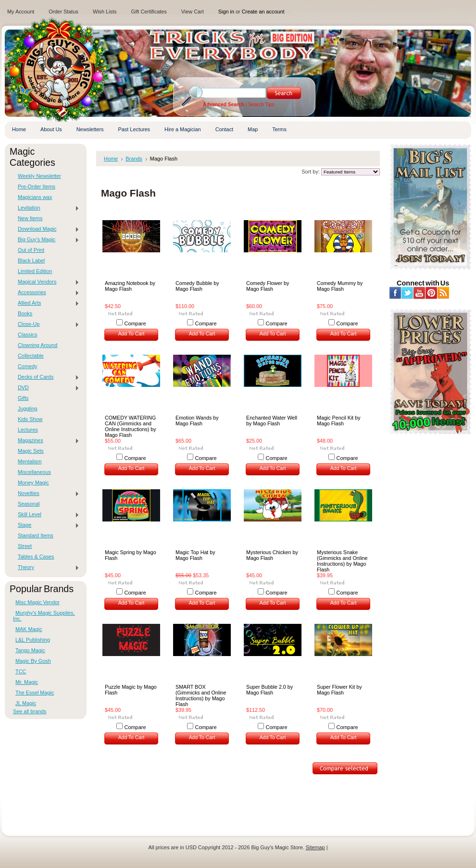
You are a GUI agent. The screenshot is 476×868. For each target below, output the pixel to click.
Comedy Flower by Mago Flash (268, 286)
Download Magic (46, 229)
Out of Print (31, 250)
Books (25, 313)
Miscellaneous (34, 472)
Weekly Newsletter (39, 176)
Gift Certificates (149, 12)
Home (111, 159)
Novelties (46, 494)
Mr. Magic (27, 682)
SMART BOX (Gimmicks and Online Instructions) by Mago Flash (201, 695)
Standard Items (36, 535)
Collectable (31, 356)
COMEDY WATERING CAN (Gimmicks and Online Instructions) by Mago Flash (131, 426)
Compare (135, 323)
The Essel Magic (35, 693)
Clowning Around (38, 345)
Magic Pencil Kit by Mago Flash (339, 421)
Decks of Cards (46, 377)
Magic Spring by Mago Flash (131, 555)
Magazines (46, 441)
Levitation (46, 208)
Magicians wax (35, 197)
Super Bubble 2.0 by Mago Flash (269, 690)
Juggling (28, 409)
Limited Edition (35, 271)
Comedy (28, 366)
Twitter (407, 293)
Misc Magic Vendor (38, 602)
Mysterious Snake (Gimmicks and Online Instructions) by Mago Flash (342, 561)
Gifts (23, 398)
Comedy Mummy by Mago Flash (340, 286)
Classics (27, 335)
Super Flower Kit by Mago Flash (339, 690)
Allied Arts (46, 303)
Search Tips (261, 105)
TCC (21, 671)
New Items (30, 218)
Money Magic (33, 483)
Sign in (226, 12)
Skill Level (46, 515)
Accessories (46, 293)
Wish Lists (105, 12)
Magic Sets (31, 451)
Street (25, 546)
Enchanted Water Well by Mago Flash (272, 421)
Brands (134, 159)
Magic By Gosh (33, 661)
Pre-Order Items (37, 186)
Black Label (31, 260)
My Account (21, 12)
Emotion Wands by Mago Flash (197, 421)
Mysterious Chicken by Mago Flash (272, 555)
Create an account (263, 12)
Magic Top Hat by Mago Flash (195, 555)
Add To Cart (132, 334)
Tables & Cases (36, 557)
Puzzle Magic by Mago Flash (131, 690)
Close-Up (46, 324)
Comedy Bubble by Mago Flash (197, 286)
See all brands (30, 711)
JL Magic (26, 703)
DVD (46, 388)
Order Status (63, 12)
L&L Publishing (33, 640)
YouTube (420, 293)
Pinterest (432, 293)
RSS (444, 293)
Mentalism (30, 461)
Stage (46, 525)
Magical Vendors (46, 282)
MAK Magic (29, 629)
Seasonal (29, 504)
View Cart (193, 12)
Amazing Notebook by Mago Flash (130, 286)
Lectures (28, 430)
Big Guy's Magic (46, 240)
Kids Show (30, 419)
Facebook (395, 293)
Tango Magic (30, 650)
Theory (46, 568)
